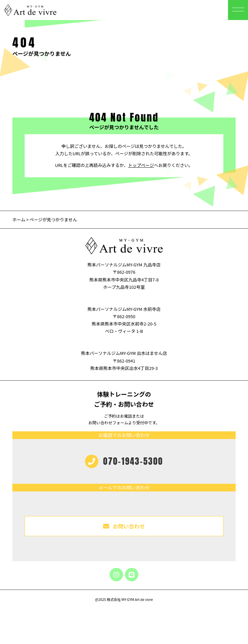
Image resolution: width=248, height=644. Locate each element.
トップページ (141, 165)
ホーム (19, 220)
